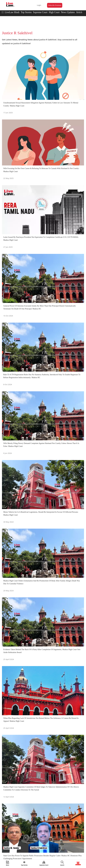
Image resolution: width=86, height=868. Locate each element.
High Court (54, 12)
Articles (80, 12)
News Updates (68, 12)
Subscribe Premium (55, 5)
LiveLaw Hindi (12, 12)
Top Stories (26, 12)
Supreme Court (40, 12)
